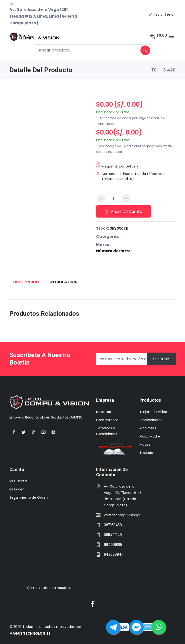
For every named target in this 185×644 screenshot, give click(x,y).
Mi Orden (17, 489)
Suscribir (161, 359)
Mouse (145, 444)
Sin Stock (119, 228)
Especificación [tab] (62, 282)
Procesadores (151, 420)
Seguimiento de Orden (29, 497)
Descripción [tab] (26, 282)
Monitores (148, 428)
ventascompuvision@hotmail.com (124, 515)
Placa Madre (150, 436)
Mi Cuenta (18, 481)
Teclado (146, 453)
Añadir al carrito (123, 211)
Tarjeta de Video (153, 412)
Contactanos (107, 420)
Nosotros (103, 412)
